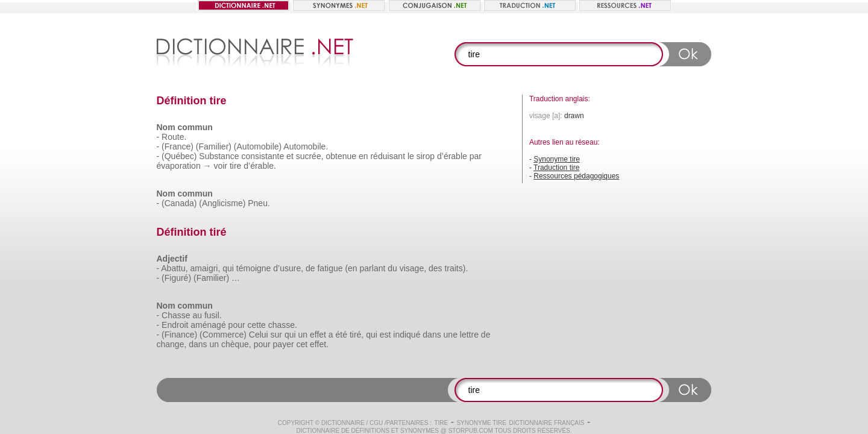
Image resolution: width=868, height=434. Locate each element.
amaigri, (206, 268)
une (451, 335)
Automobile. (306, 146)
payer (284, 344)
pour (237, 325)
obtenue (341, 156)
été (341, 335)
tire (235, 166)
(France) (178, 146)
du (392, 268)
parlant (373, 268)
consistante (263, 156)
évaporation (179, 166)
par (476, 156)
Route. (174, 137)
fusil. (213, 315)
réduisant (388, 156)
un (303, 335)
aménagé (208, 325)
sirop (426, 156)
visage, (413, 268)
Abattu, (174, 268)
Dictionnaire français (546, 423)
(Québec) (179, 156)
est (385, 335)
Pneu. (259, 203)
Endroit (175, 325)
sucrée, (310, 156)
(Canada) (179, 203)
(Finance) (179, 335)
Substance (219, 156)
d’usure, (288, 268)
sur (276, 335)
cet (302, 344)
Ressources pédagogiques (576, 176)
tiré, (357, 335)
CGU (376, 423)
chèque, (236, 344)
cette (257, 325)
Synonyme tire (557, 159)
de (310, 268)
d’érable (452, 156)
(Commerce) (223, 335)
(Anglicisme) (222, 203)
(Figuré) (176, 278)
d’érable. (260, 166)
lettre (469, 335)
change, (172, 344)
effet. (319, 344)
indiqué (407, 335)
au (197, 315)
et (290, 156)
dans (432, 335)
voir (220, 166)
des (436, 268)
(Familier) (214, 146)
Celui (259, 335)
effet (318, 335)
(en (351, 268)
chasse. (283, 325)
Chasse (176, 315)
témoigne (254, 268)
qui (228, 268)
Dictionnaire (343, 423)
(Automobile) (258, 146)
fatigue (330, 268)
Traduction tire (556, 168)
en (363, 156)
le (411, 156)
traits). (456, 268)
